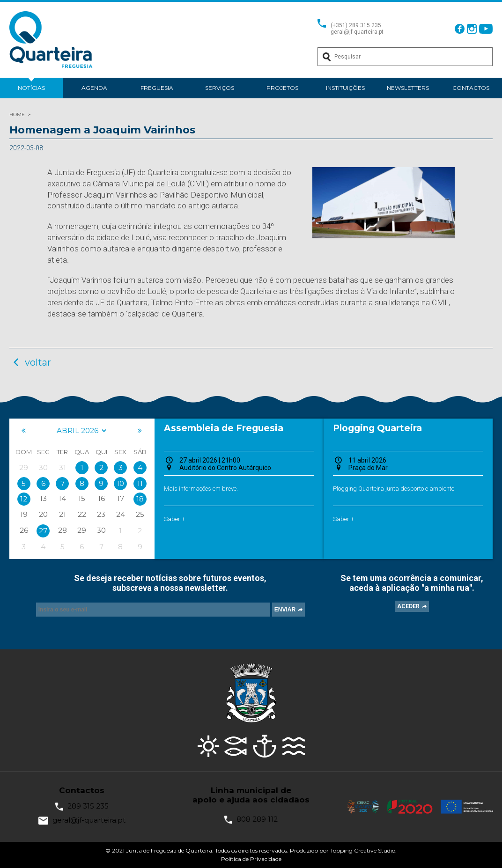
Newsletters (408, 88)
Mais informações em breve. (201, 489)
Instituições (345, 88)
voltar (30, 362)
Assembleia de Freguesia (224, 428)
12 (24, 499)
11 (140, 483)
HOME (17, 114)
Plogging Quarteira (377, 428)
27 (43, 531)
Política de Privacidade (251, 859)
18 (140, 499)
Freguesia (157, 88)
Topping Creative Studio (363, 850)
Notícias (31, 88)
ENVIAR (285, 610)
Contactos (471, 88)
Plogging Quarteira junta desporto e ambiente (394, 489)
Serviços (220, 88)
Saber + (174, 519)
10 (120, 483)
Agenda (94, 88)
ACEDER (408, 606)
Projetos (282, 88)
